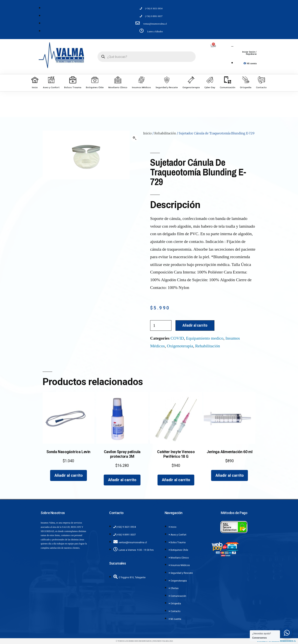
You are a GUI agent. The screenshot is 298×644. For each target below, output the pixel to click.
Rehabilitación (165, 133)
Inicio (147, 133)
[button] (135, 138)
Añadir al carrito (195, 325)
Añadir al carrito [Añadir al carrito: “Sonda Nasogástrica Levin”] (69, 475)
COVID (177, 338)
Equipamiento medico (205, 338)
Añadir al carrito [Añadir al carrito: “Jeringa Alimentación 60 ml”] (229, 475)
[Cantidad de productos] (161, 325)
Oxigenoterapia (180, 346)
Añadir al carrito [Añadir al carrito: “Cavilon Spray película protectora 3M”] (122, 480)
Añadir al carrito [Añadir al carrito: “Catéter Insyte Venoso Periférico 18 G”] (176, 480)
